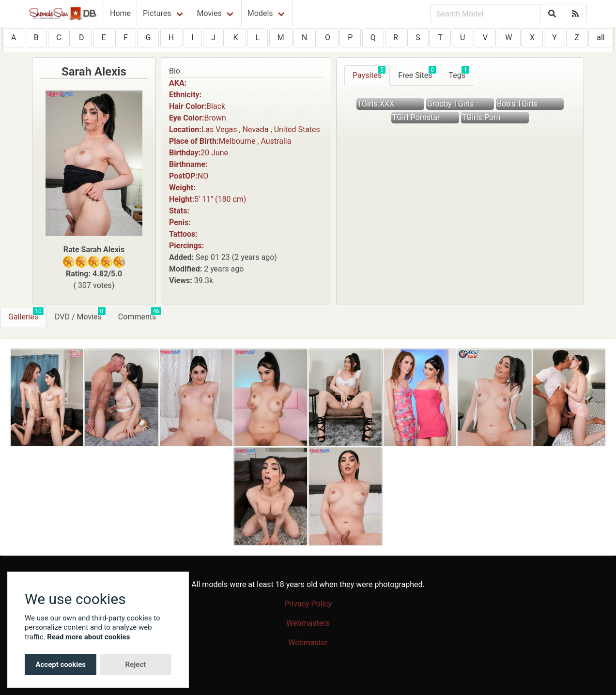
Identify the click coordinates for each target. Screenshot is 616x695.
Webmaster (308, 642)
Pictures (157, 13)
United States (297, 129)
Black (216, 106)
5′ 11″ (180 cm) (220, 199)
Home (120, 13)
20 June (214, 153)
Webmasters (308, 623)
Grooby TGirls (450, 104)
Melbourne (237, 141)
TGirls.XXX (376, 104)
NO (203, 176)
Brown (215, 118)
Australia (276, 141)
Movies (209, 13)
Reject (135, 665)
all (601, 38)
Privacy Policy (308, 604)
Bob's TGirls (517, 104)
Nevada (256, 129)
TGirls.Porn (481, 117)
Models (260, 13)
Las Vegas (219, 129)
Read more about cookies (88, 637)
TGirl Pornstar (416, 117)
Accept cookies (61, 665)
